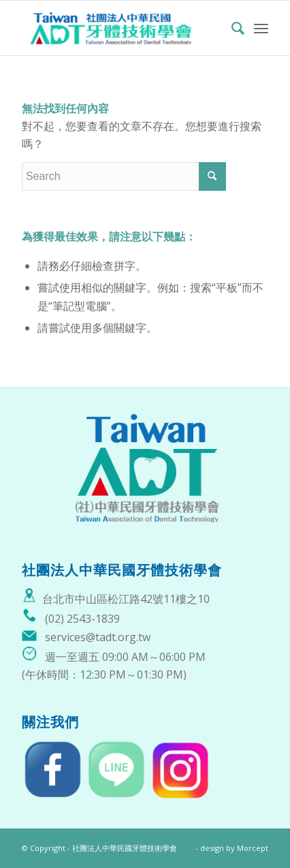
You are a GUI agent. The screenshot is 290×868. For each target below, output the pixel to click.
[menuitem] (231, 28)
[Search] (231, 28)
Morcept (253, 848)
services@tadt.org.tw (98, 637)
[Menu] (261, 28)
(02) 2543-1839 (82, 619)
